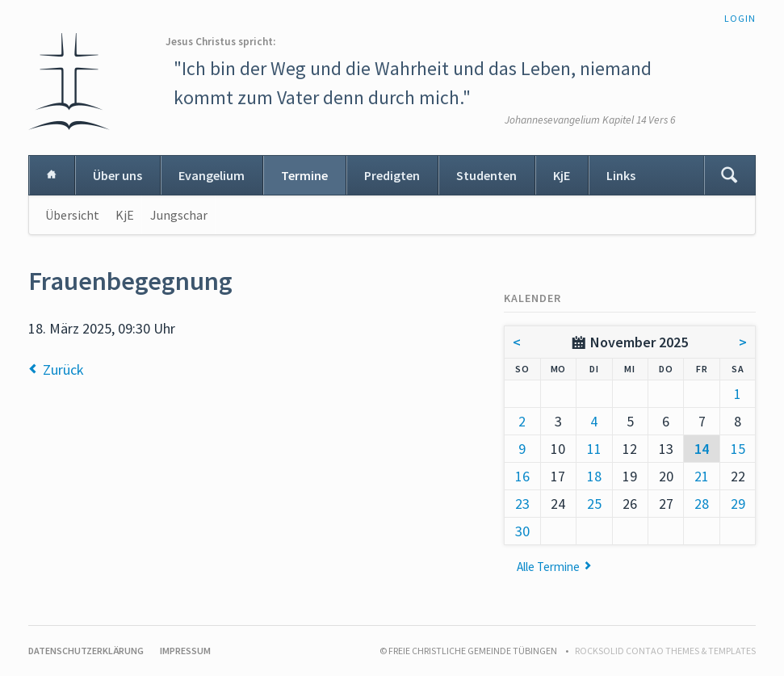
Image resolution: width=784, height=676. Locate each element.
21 (702, 476)
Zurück (63, 369)
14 (702, 449)
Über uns (117, 175)
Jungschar (179, 215)
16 (522, 476)
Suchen (729, 175)
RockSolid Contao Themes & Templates (665, 651)
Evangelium (212, 175)
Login (740, 18)
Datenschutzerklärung (86, 651)
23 (522, 504)
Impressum (185, 651)
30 (522, 531)
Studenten (486, 175)
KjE (562, 175)
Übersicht (72, 215)
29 (738, 504)
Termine (304, 175)
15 (738, 449)
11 (594, 449)
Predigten (392, 175)
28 (702, 504)
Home (52, 175)
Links (621, 175)
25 (594, 504)
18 (594, 476)
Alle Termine (548, 567)
